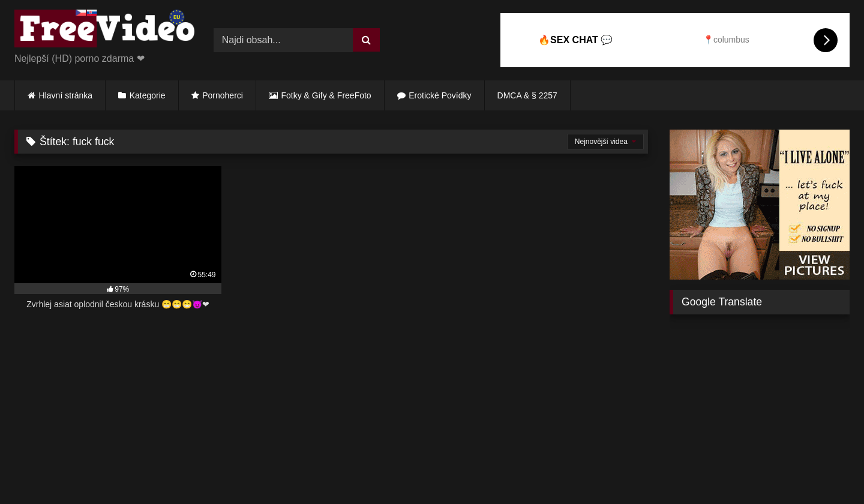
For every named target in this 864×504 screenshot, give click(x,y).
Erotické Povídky (440, 95)
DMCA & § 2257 (527, 95)
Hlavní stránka (66, 95)
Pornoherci (223, 95)
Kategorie (148, 95)
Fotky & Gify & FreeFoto (326, 95)
